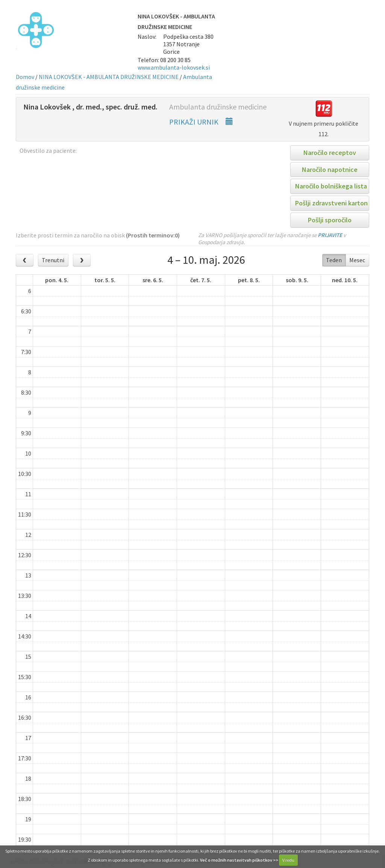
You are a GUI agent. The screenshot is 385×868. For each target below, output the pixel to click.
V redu (288, 860)
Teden (334, 260)
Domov (25, 77)
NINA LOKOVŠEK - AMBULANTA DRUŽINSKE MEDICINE (109, 77)
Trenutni (53, 260)
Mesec (357, 260)
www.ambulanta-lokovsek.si (174, 67)
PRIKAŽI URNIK (201, 122)
